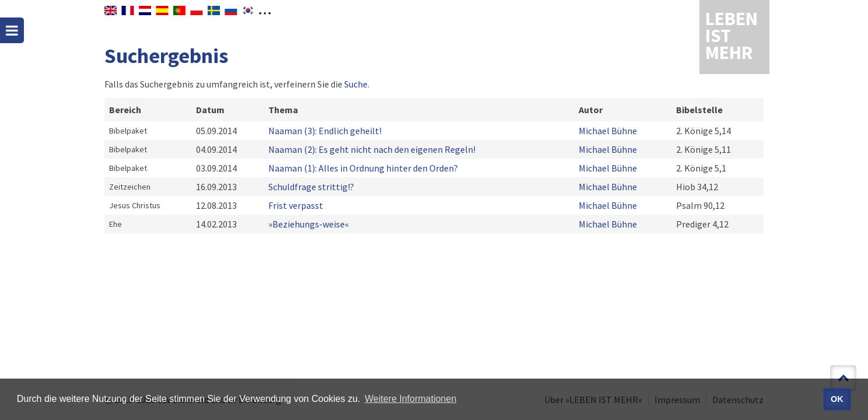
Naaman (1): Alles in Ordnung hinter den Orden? (363, 168)
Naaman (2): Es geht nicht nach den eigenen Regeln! (372, 149)
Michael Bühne (608, 131)
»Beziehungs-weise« (309, 224)
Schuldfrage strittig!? (311, 187)
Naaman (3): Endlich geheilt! (325, 131)
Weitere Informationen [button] (410, 399)
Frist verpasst (296, 205)
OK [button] (837, 399)
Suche (356, 84)
